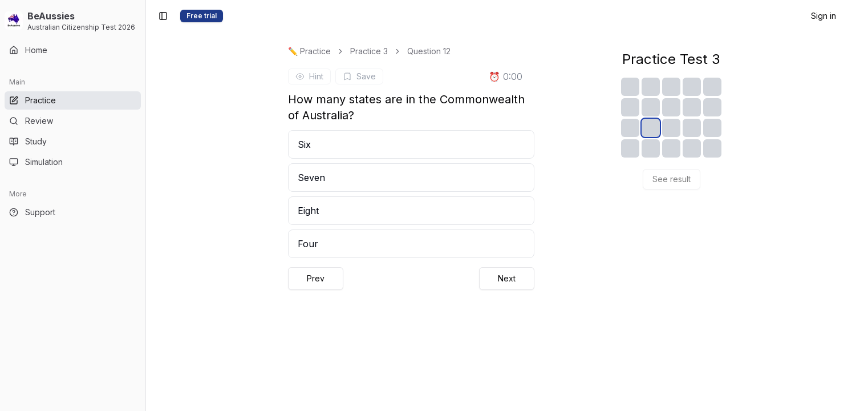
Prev (316, 278)
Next (507, 278)
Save (359, 76)
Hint (309, 76)
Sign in (824, 16)
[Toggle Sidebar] (145, 205)
